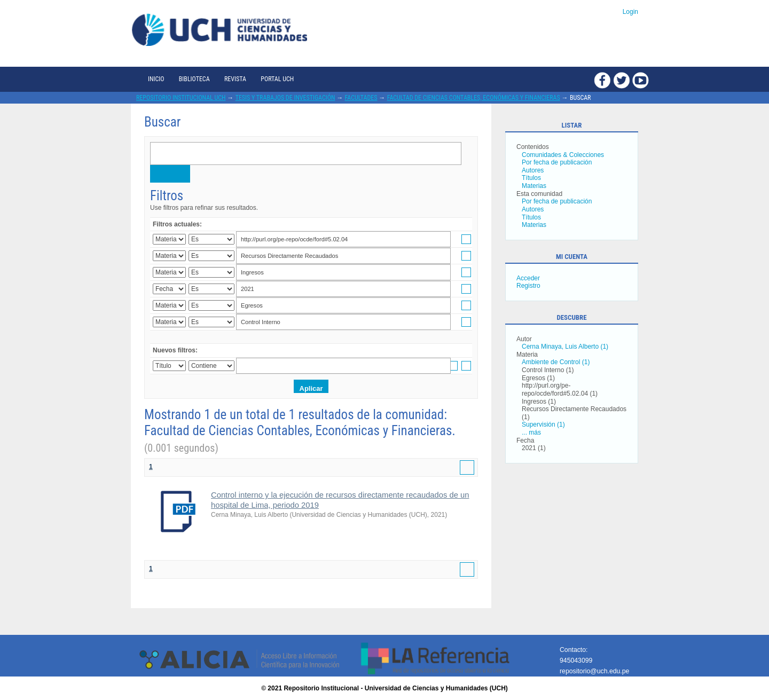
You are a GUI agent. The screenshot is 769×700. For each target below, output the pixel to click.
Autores (533, 170)
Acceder (528, 278)
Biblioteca (194, 79)
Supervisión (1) (543, 424)
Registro (528, 286)
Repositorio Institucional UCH (181, 98)
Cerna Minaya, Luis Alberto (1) (565, 347)
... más (531, 432)
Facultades (361, 98)
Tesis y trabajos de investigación (285, 98)
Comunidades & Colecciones (563, 155)
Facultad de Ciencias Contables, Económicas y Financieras (474, 98)
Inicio (156, 79)
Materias (534, 186)
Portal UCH (277, 79)
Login (630, 12)
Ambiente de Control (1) (556, 362)
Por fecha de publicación (557, 162)
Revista (235, 79)
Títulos (531, 178)
